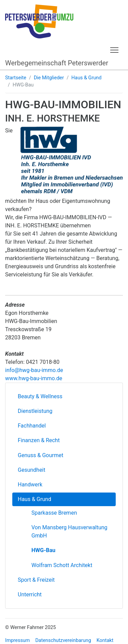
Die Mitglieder (49, 78)
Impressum (17, 640)
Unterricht (30, 594)
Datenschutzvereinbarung (63, 640)
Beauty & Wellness (40, 396)
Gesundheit (32, 470)
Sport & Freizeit (36, 580)
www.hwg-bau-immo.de (34, 378)
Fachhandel (32, 426)
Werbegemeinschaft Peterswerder (57, 63)
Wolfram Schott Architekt (62, 565)
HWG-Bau (43, 550)
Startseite (16, 78)
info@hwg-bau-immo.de (34, 370)
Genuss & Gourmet (40, 455)
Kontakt (105, 640)
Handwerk (30, 485)
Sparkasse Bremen (54, 513)
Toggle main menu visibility (115, 49)
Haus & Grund (86, 78)
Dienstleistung (35, 411)
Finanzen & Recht (39, 440)
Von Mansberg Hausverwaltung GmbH (69, 532)
